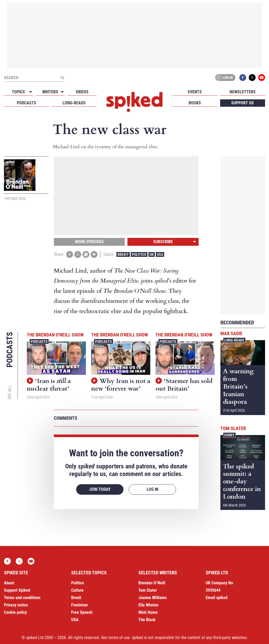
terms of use (119, 638)
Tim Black (147, 620)
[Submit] (62, 78)
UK (152, 254)
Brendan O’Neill (152, 583)
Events (195, 92)
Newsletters (243, 92)
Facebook (243, 78)
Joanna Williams (152, 598)
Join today (100, 489)
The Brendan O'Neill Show (55, 335)
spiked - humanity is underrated (134, 102)
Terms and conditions (22, 598)
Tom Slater (233, 428)
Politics (139, 254)
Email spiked (217, 598)
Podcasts (27, 103)
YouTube (262, 78)
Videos (82, 92)
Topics (18, 92)
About (9, 583)
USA (160, 254)
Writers (50, 92)
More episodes (89, 242)
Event (229, 435)
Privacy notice (16, 605)
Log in (224, 78)
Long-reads (74, 103)
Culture (77, 590)
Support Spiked (17, 590)
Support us (242, 103)
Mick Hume (148, 612)
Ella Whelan (148, 605)
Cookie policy (15, 612)
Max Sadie (231, 333)
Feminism (79, 605)
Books (195, 103)
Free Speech (82, 612)
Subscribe (163, 242)
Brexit (123, 254)
